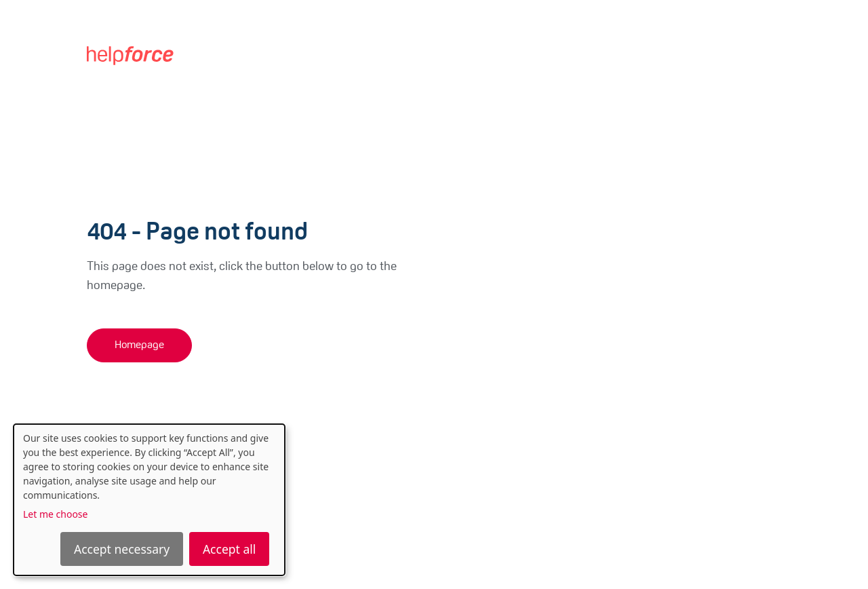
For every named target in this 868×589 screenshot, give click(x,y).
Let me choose (55, 514)
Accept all (229, 549)
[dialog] (149, 500)
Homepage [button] (139, 345)
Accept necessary (122, 549)
